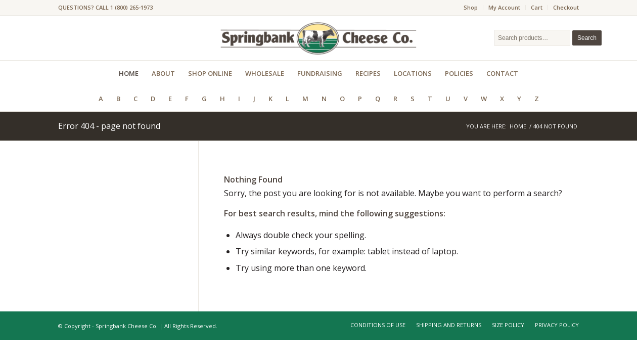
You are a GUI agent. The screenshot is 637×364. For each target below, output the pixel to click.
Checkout (566, 7)
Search (587, 38)
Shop (471, 7)
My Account (504, 7)
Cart (537, 7)
